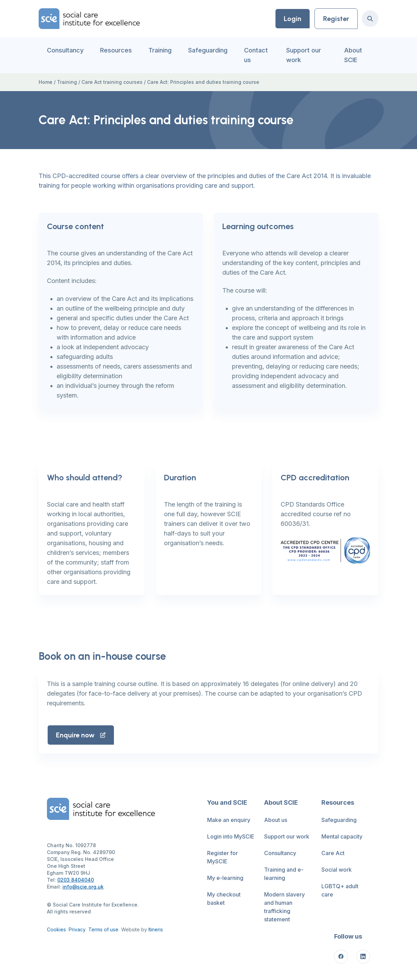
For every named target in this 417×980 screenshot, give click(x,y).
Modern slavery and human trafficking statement (284, 907)
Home (46, 82)
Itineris (156, 929)
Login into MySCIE (231, 836)
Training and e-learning (284, 874)
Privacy (77, 929)
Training (160, 50)
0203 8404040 (76, 880)
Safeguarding (208, 50)
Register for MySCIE (222, 857)
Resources (116, 50)
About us (276, 820)
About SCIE (353, 55)
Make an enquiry (229, 820)
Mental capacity (342, 836)
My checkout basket (224, 899)
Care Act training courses (112, 82)
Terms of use (103, 929)
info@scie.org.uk (83, 887)
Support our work (304, 55)
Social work (337, 870)
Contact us (256, 55)
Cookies (56, 929)
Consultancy (65, 50)
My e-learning (225, 878)
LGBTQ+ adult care (340, 890)
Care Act (333, 853)
